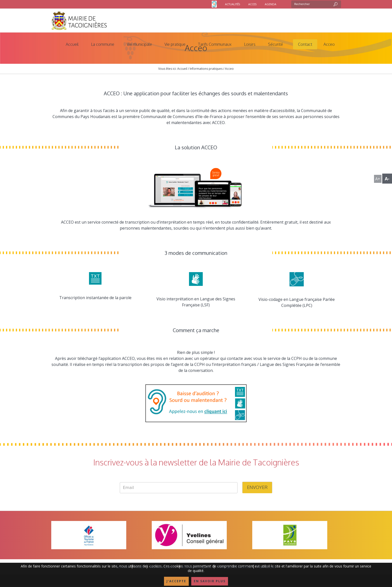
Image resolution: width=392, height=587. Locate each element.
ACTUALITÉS (232, 4)
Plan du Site (266, 567)
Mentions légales (197, 567)
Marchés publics (163, 567)
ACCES (252, 4)
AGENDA (270, 4)
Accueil (182, 69)
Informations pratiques (206, 69)
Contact (122, 567)
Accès (139, 567)
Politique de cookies (234, 567)
